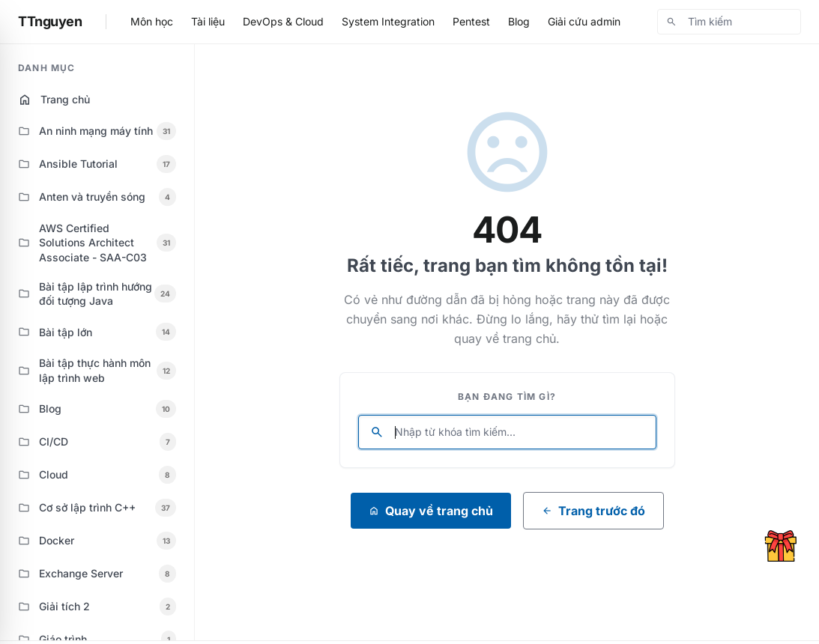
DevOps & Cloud (283, 21)
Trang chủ (54, 100)
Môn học (152, 21)
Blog (519, 21)
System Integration (388, 21)
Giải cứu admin (584, 21)
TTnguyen (50, 21)
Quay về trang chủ (431, 511)
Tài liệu (208, 21)
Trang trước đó (593, 511)
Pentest (471, 21)
